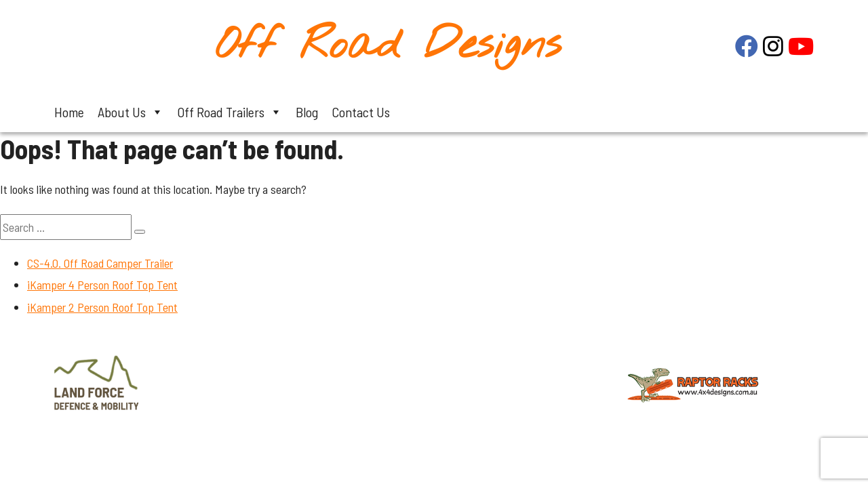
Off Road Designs (388, 46)
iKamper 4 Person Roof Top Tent (102, 285)
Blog (307, 112)
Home (69, 112)
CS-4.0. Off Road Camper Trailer (100, 263)
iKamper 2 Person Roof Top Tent (102, 307)
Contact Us (361, 112)
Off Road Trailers (230, 112)
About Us (131, 112)
